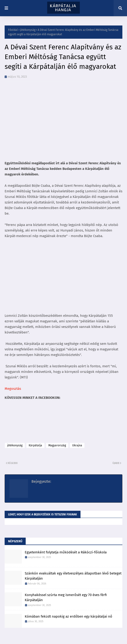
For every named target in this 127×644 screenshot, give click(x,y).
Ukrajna (77, 445)
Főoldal (13, 30)
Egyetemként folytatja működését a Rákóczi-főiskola (66, 552)
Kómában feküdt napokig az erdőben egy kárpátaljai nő (68, 616)
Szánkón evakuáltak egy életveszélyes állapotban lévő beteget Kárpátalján (73, 576)
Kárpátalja (35, 445)
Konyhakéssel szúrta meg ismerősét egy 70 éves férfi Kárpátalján (66, 598)
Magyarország (57, 445)
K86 (55, 481)
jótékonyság (28, 30)
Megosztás (13, 389)
